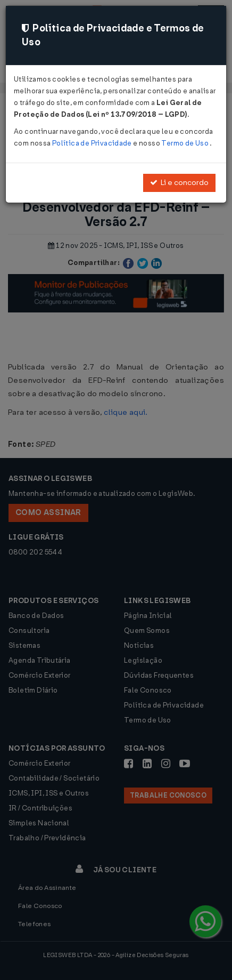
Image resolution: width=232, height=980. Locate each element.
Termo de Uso (185, 143)
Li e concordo (179, 183)
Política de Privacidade (93, 143)
